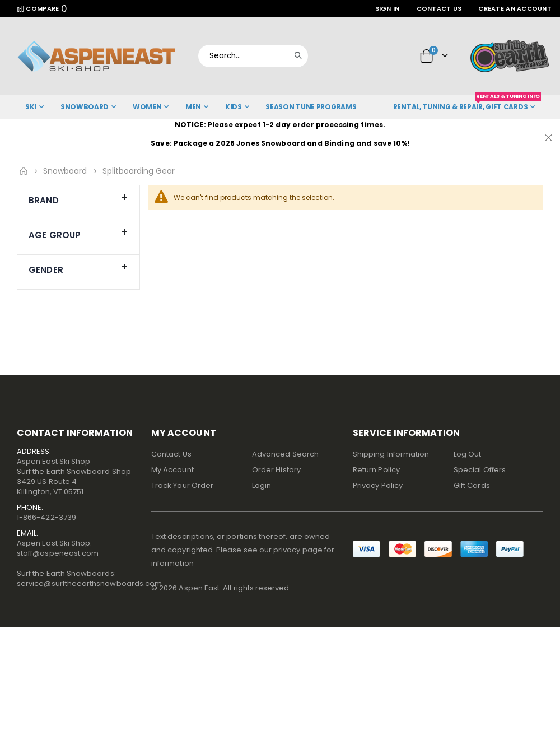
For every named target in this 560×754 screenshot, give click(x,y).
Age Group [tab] (78, 232)
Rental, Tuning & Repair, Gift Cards (467, 103)
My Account (172, 470)
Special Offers (480, 470)
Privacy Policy (378, 485)
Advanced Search (285, 454)
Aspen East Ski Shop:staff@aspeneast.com (58, 548)
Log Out (467, 454)
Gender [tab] (78, 267)
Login (262, 485)
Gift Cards (472, 485)
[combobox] (253, 56)
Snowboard (65, 171)
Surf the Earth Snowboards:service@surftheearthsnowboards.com (89, 578)
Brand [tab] (78, 198)
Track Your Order (182, 485)
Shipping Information (391, 454)
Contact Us (439, 8)
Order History (276, 470)
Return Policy (376, 470)
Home (24, 171)
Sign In (388, 8)
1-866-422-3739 (46, 517)
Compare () (42, 8)
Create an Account (515, 8)
